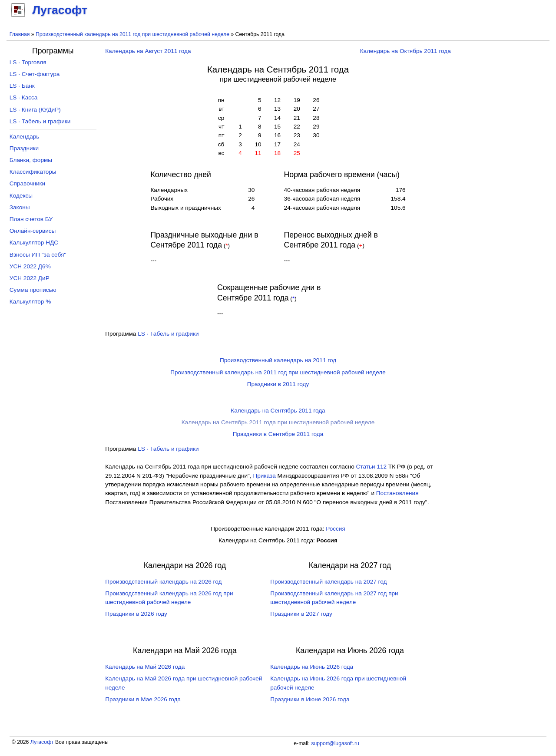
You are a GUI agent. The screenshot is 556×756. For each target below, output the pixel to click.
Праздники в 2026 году (136, 614)
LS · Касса (24, 97)
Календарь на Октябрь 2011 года (405, 51)
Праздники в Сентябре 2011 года (278, 434)
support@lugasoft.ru (335, 743)
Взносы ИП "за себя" (38, 255)
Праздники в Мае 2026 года (143, 699)
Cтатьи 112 (372, 467)
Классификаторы (33, 172)
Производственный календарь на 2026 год (163, 582)
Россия (336, 529)
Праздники (24, 148)
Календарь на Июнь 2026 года (312, 667)
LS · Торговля (28, 62)
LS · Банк (22, 86)
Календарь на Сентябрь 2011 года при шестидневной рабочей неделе (278, 422)
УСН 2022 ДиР (30, 278)
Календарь (25, 137)
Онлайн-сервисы (33, 231)
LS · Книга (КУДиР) (35, 110)
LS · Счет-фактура (35, 74)
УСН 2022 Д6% (30, 266)
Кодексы (21, 196)
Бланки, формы (31, 160)
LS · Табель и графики (168, 334)
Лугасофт (42, 742)
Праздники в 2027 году (301, 614)
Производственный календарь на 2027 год (328, 582)
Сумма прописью (33, 290)
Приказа (264, 476)
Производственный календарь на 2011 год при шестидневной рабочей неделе (132, 34)
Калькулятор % (30, 302)
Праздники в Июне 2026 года (310, 699)
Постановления (397, 493)
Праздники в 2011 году (278, 384)
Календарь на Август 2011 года (148, 51)
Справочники (27, 183)
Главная (20, 34)
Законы (20, 207)
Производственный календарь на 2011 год (278, 360)
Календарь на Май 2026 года (145, 667)
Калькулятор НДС (34, 243)
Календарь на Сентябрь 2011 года (278, 411)
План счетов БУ (31, 219)
